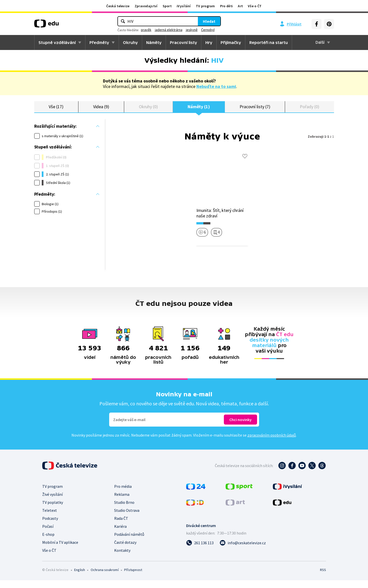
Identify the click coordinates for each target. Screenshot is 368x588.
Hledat (209, 21)
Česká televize (118, 6)
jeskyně (192, 30)
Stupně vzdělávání (57, 42)
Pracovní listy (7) (255, 111)
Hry (209, 42)
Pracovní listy (184, 42)
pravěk (146, 30)
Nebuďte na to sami (216, 86)
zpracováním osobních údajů (272, 443)
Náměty (154, 42)
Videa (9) (101, 111)
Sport (167, 6)
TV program (205, 6)
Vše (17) (56, 111)
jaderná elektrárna (169, 30)
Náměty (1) (199, 111)
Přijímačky (231, 42)
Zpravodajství (146, 6)
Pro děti (226, 6)
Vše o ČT (255, 6)
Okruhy (130, 42)
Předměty (99, 42)
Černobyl (208, 30)
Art (240, 6)
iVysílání (184, 6)
